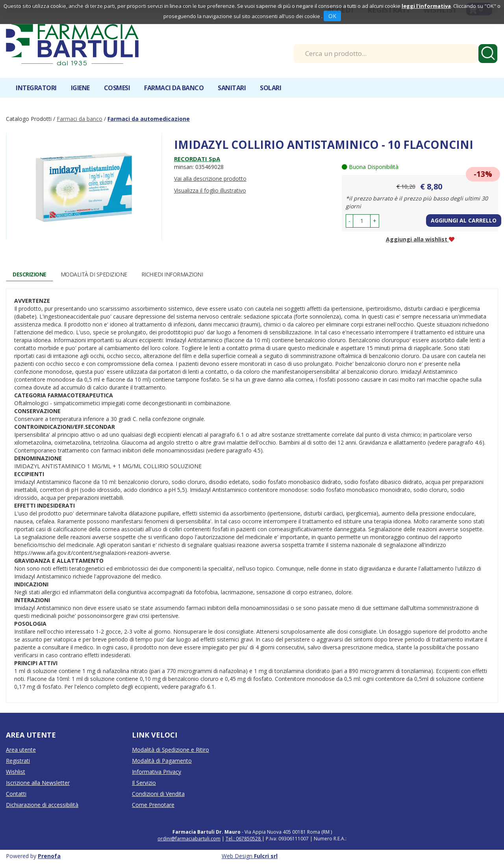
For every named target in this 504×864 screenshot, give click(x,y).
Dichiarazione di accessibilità (42, 805)
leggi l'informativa (426, 6)
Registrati (18, 761)
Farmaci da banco (80, 119)
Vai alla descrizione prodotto (210, 179)
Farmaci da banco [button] (174, 88)
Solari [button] (271, 88)
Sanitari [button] (232, 88)
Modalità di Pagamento (162, 761)
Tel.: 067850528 (244, 839)
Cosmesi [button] (117, 88)
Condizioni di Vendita (158, 794)
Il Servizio (144, 783)
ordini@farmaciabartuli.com (189, 839)
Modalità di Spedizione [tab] (94, 274)
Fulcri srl (266, 856)
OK (332, 16)
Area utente (21, 750)
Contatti (16, 794)
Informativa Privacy (157, 772)
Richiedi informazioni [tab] (172, 274)
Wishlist (16, 772)
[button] (349, 221)
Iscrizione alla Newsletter (38, 783)
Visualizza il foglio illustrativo (210, 190)
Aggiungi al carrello (464, 220)
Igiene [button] (80, 88)
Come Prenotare (153, 805)
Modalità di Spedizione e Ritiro (170, 750)
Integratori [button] (36, 88)
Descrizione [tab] (30, 274)
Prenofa (49, 856)
